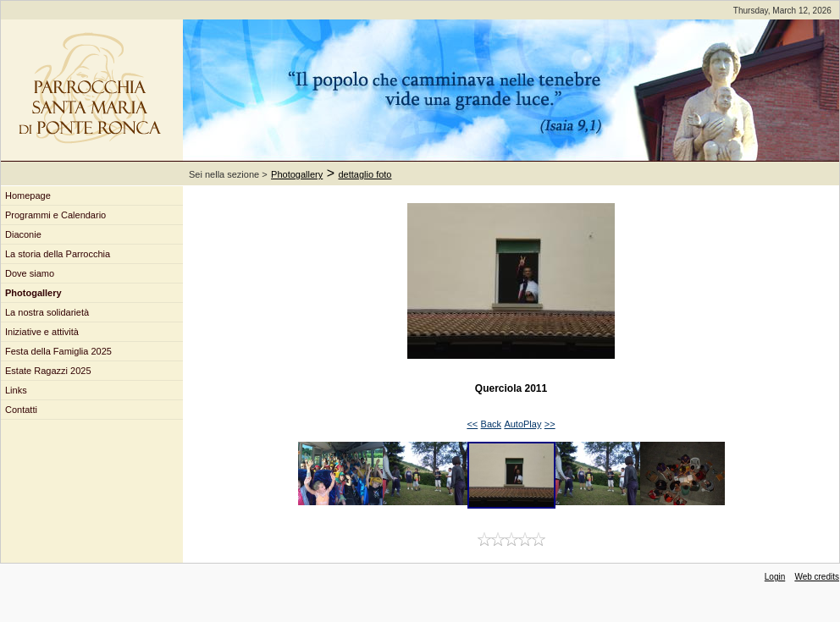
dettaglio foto (365, 174)
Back (491, 424)
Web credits (817, 577)
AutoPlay (522, 424)
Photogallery (297, 174)
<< (472, 424)
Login (775, 577)
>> (550, 424)
